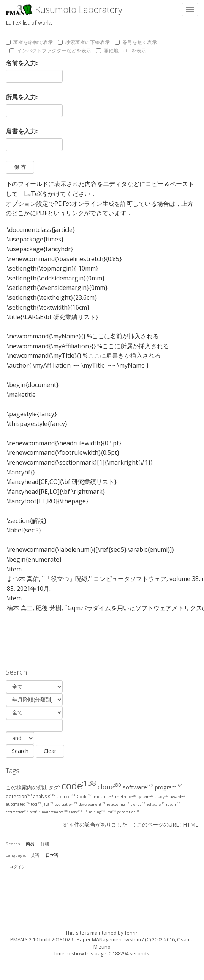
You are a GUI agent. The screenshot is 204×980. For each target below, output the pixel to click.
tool (36, 804)
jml (111, 812)
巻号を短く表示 (136, 42)
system (145, 797)
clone (109, 787)
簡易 (30, 844)
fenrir (131, 933)
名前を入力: (22, 63)
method (126, 797)
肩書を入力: (22, 131)
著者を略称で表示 (29, 42)
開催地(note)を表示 (121, 50)
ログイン (17, 867)
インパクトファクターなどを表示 (50, 50)
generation (128, 812)
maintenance (55, 812)
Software (156, 804)
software (138, 787)
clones (138, 804)
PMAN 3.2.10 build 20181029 (42, 939)
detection (19, 796)
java (48, 804)
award (177, 797)
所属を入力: (22, 97)
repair (173, 804)
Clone (76, 812)
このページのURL (158, 824)
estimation (17, 812)
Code (85, 796)
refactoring (118, 804)
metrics (104, 797)
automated (17, 804)
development (92, 804)
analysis (44, 796)
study (161, 797)
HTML (191, 824)
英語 (35, 855)
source (66, 796)
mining (97, 812)
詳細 (45, 844)
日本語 (52, 855)
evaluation (66, 804)
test (35, 812)
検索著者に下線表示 (84, 42)
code (79, 786)
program (169, 787)
